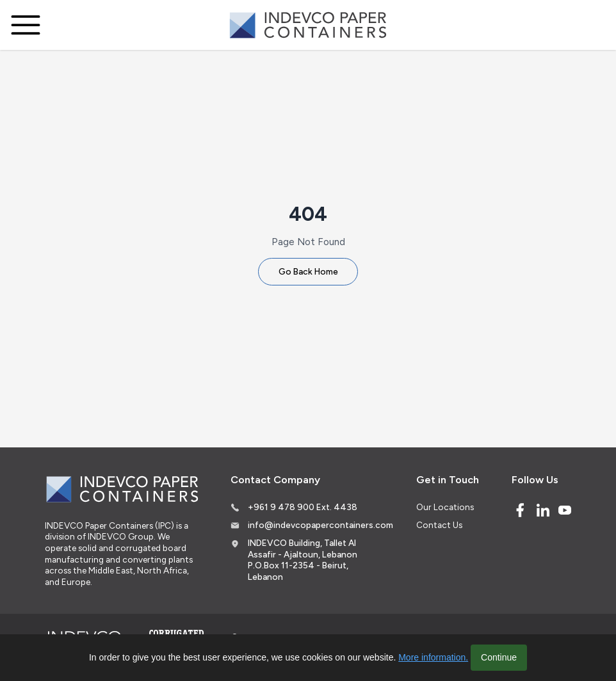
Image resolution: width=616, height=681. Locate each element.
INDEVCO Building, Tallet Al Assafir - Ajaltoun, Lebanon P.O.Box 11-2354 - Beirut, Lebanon (303, 560)
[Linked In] (543, 510)
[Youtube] (565, 510)
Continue (499, 657)
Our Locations (445, 507)
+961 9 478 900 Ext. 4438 (303, 507)
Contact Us (439, 525)
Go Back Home (308, 271)
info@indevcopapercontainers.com (320, 525)
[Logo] (308, 25)
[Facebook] (520, 510)
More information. (433, 657)
